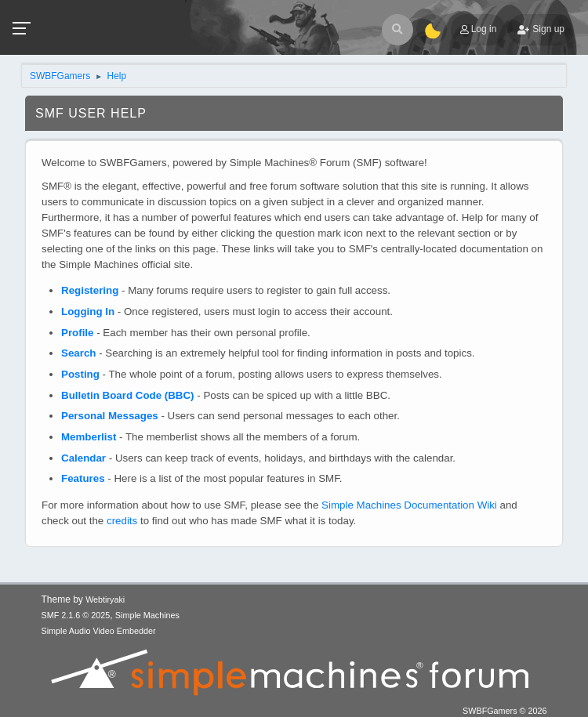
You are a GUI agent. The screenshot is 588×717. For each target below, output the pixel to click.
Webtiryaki (105, 599)
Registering (90, 290)
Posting (80, 374)
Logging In (88, 311)
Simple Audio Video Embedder (99, 631)
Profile (77, 333)
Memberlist (89, 437)
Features (83, 478)
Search (78, 353)
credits (122, 521)
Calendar (83, 458)
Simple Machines (147, 615)
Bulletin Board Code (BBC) (128, 395)
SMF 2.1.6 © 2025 (76, 615)
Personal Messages (110, 416)
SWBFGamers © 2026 (505, 711)
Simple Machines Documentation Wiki (409, 505)
